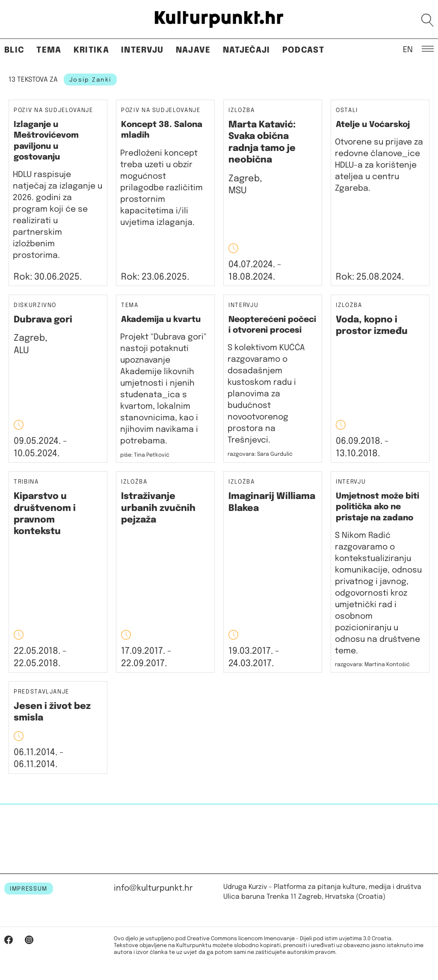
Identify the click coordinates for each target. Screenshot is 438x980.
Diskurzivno (35, 306)
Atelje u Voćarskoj (373, 125)
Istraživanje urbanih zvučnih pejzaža (158, 508)
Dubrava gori (43, 320)
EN (408, 49)
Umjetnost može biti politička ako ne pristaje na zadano (377, 507)
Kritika (91, 50)
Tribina (26, 482)
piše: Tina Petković (145, 455)
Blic (14, 50)
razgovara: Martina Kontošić (372, 665)
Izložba (242, 111)
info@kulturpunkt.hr (153, 888)
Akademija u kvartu (161, 320)
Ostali (347, 110)
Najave (193, 50)
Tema (49, 50)
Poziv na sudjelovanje (53, 110)
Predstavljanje (41, 692)
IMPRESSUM (29, 889)
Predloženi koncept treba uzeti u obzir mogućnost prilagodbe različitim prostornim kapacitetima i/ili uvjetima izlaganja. (161, 188)
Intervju (142, 50)
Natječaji (247, 50)
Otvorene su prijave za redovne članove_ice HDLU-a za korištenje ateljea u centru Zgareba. (379, 165)
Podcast (303, 50)
